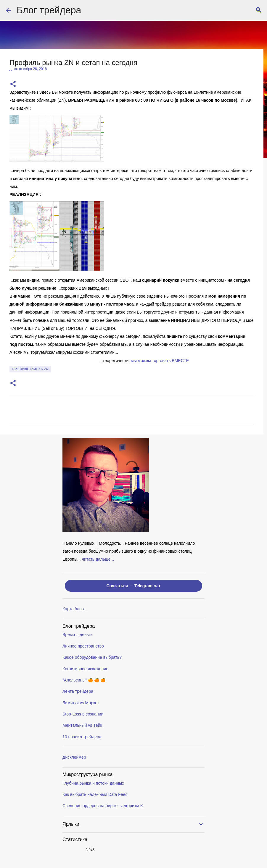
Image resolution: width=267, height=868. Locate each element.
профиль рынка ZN (30, 369)
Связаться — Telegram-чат (133, 586)
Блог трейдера (49, 10)
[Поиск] (259, 10)
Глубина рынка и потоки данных (93, 783)
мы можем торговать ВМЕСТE (160, 361)
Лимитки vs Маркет (81, 703)
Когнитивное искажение (85, 669)
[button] (13, 84)
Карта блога (74, 609)
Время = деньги (78, 635)
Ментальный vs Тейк (82, 725)
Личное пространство (83, 646)
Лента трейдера (78, 691)
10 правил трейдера (82, 737)
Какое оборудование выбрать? (92, 657)
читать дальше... (98, 559)
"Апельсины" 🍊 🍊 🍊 (84, 680)
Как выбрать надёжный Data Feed (95, 794)
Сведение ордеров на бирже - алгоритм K (103, 806)
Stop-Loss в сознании (83, 714)
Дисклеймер (74, 757)
